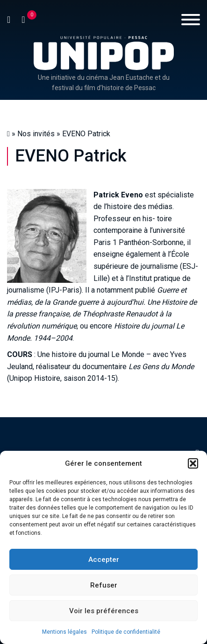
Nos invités (36, 134)
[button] (193, 463)
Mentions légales (64, 632)
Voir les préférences (104, 611)
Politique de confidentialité (126, 632)
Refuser (104, 585)
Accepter (104, 560)
